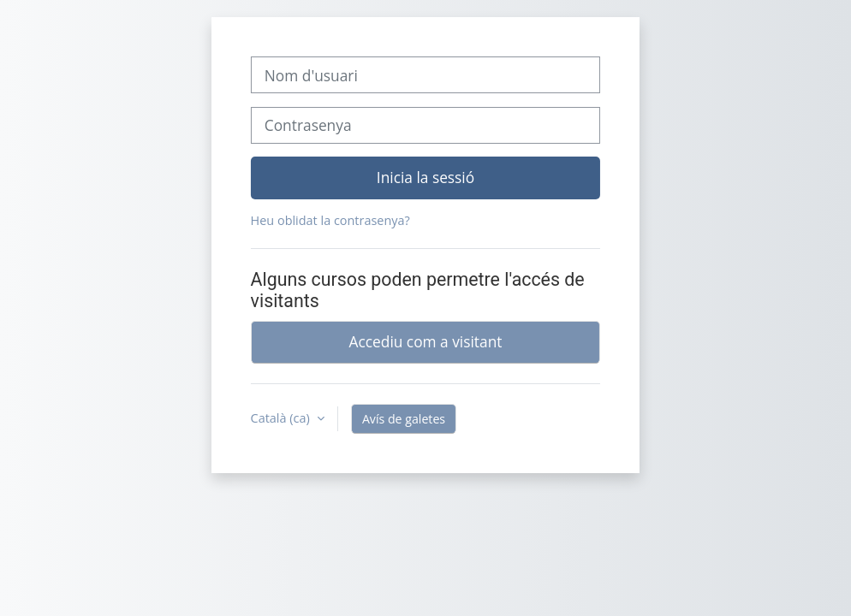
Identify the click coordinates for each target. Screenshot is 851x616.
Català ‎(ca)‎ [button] (282, 418)
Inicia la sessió (425, 177)
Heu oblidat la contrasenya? (330, 220)
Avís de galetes (404, 419)
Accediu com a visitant (426, 341)
